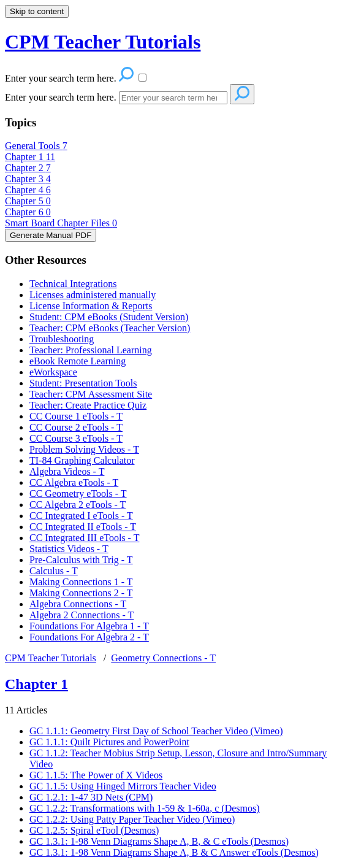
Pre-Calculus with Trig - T (81, 560)
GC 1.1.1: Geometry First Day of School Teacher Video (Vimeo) (156, 731)
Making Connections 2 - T (81, 593)
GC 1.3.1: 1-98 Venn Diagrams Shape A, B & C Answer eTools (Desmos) (174, 852)
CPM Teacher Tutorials (51, 658)
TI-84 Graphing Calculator (82, 460)
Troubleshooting (62, 339)
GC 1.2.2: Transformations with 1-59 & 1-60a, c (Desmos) (145, 808)
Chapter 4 (28, 190)
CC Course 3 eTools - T (76, 438)
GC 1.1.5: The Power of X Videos (96, 775)
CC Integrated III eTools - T (84, 538)
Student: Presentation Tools (83, 383)
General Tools (36, 146)
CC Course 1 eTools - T (76, 416)
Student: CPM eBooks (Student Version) (109, 317)
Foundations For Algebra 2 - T (89, 637)
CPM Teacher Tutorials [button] (103, 42)
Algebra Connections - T (78, 604)
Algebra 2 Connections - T (82, 615)
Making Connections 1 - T (81, 582)
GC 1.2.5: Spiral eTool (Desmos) (94, 830)
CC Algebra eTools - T (74, 482)
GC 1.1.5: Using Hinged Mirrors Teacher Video (123, 786)
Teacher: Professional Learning (91, 350)
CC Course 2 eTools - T (76, 427)
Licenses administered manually (93, 295)
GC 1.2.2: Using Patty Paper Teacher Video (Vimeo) (132, 819)
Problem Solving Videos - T (84, 449)
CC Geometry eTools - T (78, 494)
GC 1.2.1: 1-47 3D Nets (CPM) (91, 797)
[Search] (173, 98)
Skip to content (37, 11)
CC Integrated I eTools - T (81, 516)
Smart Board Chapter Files (61, 223)
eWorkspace (53, 372)
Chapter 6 (28, 212)
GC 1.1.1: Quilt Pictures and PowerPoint (109, 742)
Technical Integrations (73, 284)
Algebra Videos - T (67, 471)
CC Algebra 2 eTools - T (78, 505)
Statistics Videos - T (69, 549)
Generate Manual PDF (51, 235)
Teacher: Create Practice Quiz (88, 405)
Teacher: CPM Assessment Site (91, 394)
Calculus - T (54, 571)
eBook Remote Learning (78, 361)
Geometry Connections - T (163, 658)
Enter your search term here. (62, 97)
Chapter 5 (28, 201)
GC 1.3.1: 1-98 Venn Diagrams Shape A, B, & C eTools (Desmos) (159, 841)
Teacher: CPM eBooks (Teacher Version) (110, 328)
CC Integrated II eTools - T (83, 527)
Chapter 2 (28, 168)
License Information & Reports (91, 306)
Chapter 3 (28, 179)
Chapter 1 (30, 157)
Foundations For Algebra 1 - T (89, 626)
